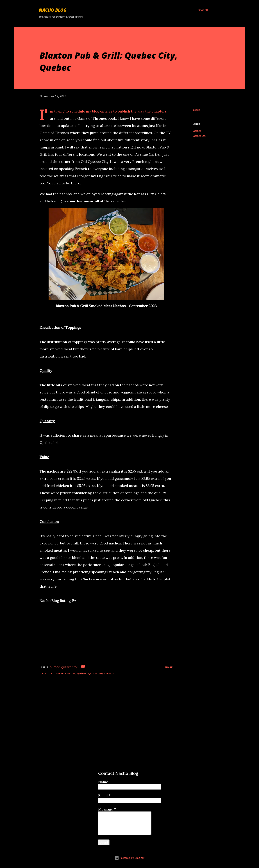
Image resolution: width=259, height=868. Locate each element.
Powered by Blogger (129, 858)
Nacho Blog (53, 10)
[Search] (203, 10)
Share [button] (196, 110)
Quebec (197, 131)
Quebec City (199, 136)
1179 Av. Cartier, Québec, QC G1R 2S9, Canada (84, 673)
